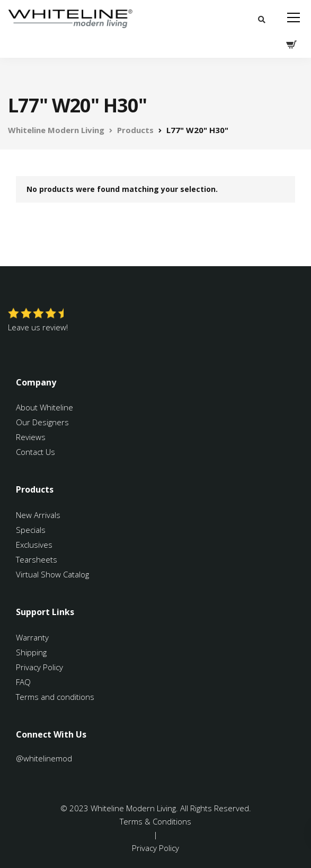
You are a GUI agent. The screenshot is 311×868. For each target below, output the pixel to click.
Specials (31, 530)
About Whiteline (45, 407)
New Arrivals (38, 515)
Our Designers (42, 422)
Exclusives (34, 545)
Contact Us (35, 452)
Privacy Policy (39, 667)
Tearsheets (37, 559)
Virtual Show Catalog (54, 574)
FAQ (23, 682)
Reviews (31, 437)
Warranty (33, 637)
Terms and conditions (55, 697)
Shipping (31, 652)
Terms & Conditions (155, 821)
